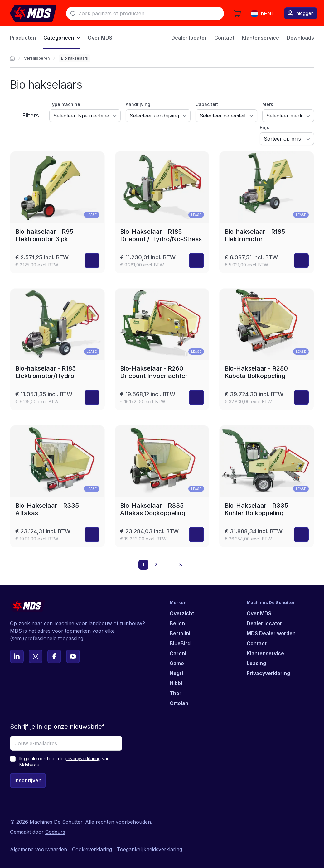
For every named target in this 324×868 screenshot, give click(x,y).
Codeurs (55, 832)
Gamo (177, 663)
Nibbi (176, 683)
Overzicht (182, 613)
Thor (176, 693)
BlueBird (180, 643)
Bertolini (180, 633)
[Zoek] (145, 13)
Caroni (178, 653)
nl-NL (262, 13)
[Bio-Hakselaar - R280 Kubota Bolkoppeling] (267, 349)
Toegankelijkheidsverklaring (150, 849)
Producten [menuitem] (23, 38)
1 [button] (143, 565)
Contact (257, 643)
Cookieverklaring (92, 849)
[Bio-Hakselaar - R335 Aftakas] (57, 486)
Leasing (256, 663)
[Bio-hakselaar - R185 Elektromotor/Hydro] (57, 349)
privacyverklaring (83, 758)
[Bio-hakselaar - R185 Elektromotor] (267, 212)
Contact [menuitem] (224, 38)
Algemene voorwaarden (39, 849)
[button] (193, 565)
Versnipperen (37, 58)
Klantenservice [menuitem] (260, 38)
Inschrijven (28, 780)
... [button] (168, 565)
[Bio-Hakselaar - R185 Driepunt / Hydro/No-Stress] (162, 212)
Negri (176, 673)
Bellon (177, 623)
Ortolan (179, 703)
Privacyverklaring (268, 673)
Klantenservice (265, 653)
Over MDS (259, 613)
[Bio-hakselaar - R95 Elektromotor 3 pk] (57, 212)
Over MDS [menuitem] (100, 38)
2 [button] (156, 565)
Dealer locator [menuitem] (189, 38)
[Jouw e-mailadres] (66, 743)
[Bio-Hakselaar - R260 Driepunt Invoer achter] (162, 349)
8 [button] (181, 565)
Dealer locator (264, 623)
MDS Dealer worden (271, 633)
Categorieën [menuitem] (62, 38)
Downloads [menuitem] (300, 38)
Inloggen (301, 13)
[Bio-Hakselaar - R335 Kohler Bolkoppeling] (267, 486)
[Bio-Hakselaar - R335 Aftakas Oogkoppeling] (162, 486)
